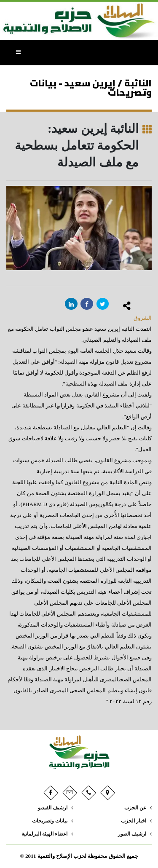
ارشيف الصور (132, 834)
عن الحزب (135, 808)
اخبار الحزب (134, 821)
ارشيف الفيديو (53, 808)
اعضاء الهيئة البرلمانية (44, 834)
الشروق (143, 318)
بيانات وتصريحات (50, 821)
